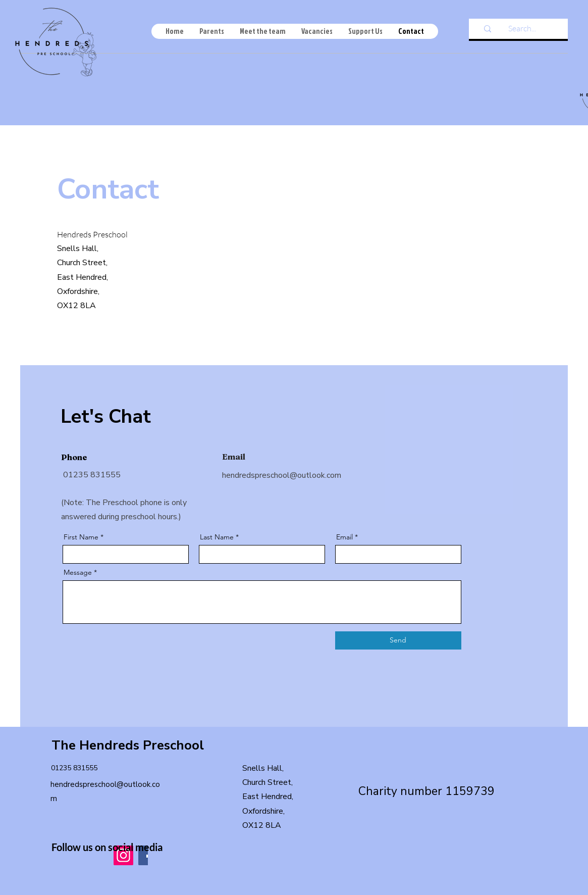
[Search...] (522, 29)
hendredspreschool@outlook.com (282, 475)
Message (78, 572)
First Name (81, 537)
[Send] (398, 640)
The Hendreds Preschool (128, 745)
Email (344, 537)
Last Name (217, 537)
